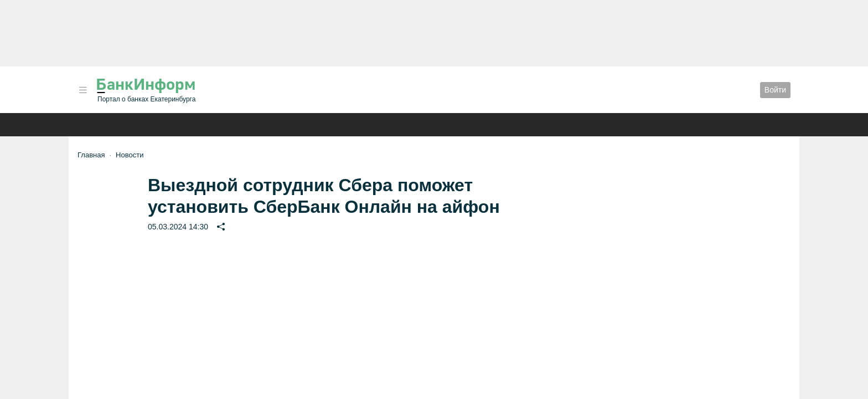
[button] (83, 90)
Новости (130, 155)
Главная (91, 155)
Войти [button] (775, 90)
